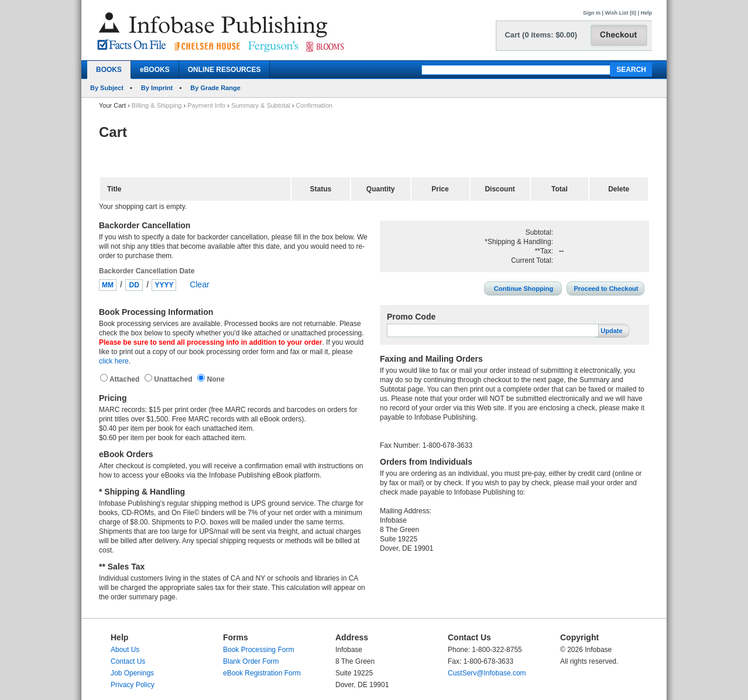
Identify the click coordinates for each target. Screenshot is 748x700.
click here (114, 361)
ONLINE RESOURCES (224, 70)
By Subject (107, 88)
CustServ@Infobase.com (487, 673)
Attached (126, 379)
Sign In (592, 13)
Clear (199, 284)
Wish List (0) (621, 13)
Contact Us (128, 661)
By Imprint (157, 88)
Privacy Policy (133, 685)
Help (646, 13)
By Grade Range (215, 88)
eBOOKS (155, 70)
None (215, 379)
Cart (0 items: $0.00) (541, 35)
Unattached (174, 379)
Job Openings (132, 673)
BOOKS (109, 70)
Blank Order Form (251, 661)
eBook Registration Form (262, 673)
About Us (125, 650)
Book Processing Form (258, 650)
